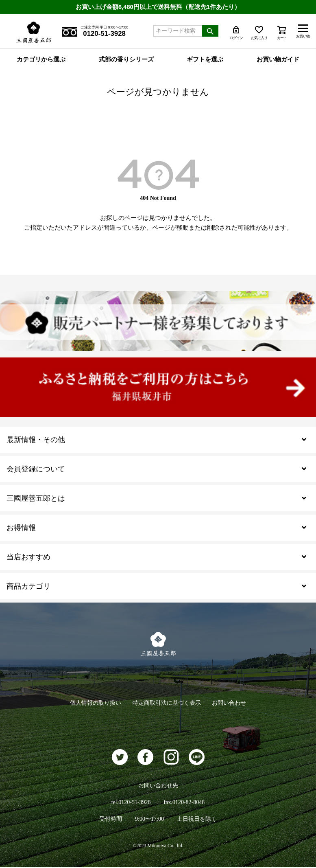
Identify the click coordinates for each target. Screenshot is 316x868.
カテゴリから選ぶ (41, 60)
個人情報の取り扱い (94, 703)
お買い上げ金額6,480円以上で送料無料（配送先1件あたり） (158, 7)
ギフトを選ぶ (205, 60)
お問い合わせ (231, 703)
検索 (210, 31)
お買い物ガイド (278, 60)
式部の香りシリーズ (126, 60)
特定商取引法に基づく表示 (167, 703)
